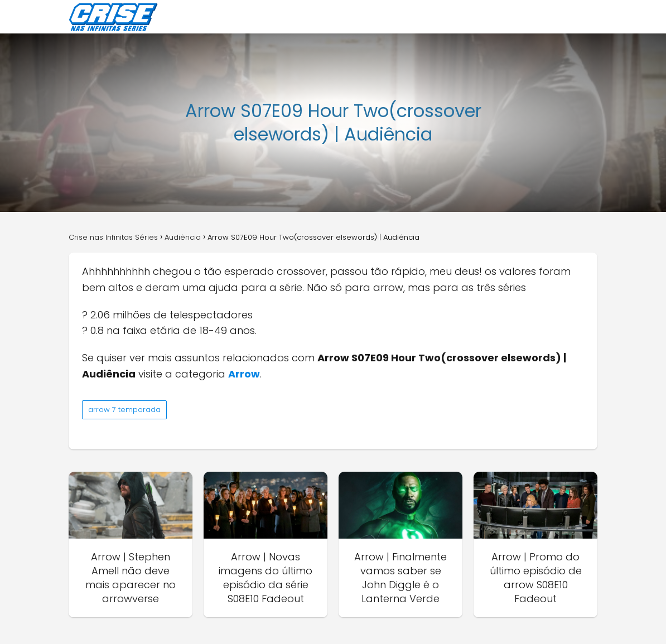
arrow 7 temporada (124, 410)
